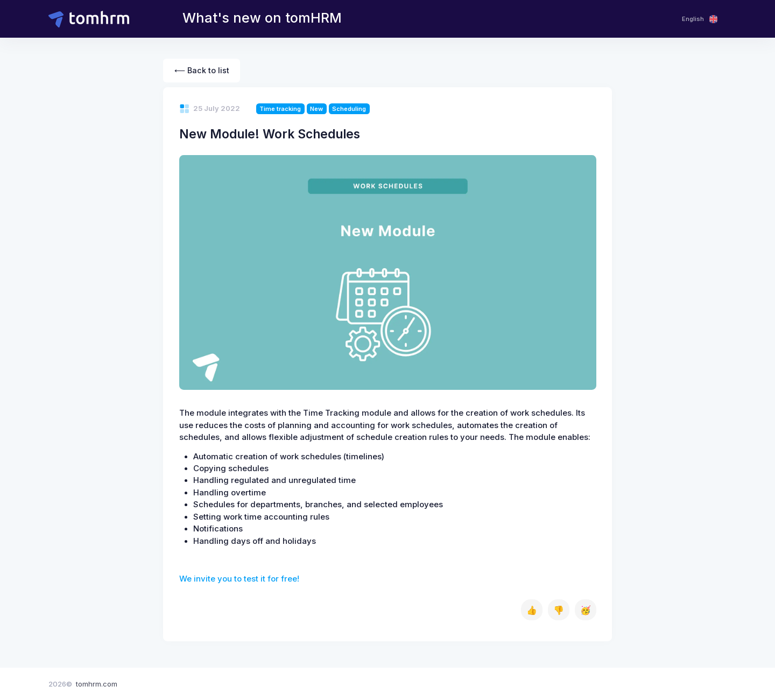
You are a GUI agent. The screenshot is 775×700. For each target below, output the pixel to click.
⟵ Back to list (202, 70)
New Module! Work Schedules (270, 134)
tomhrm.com (97, 684)
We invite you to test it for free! (239, 579)
